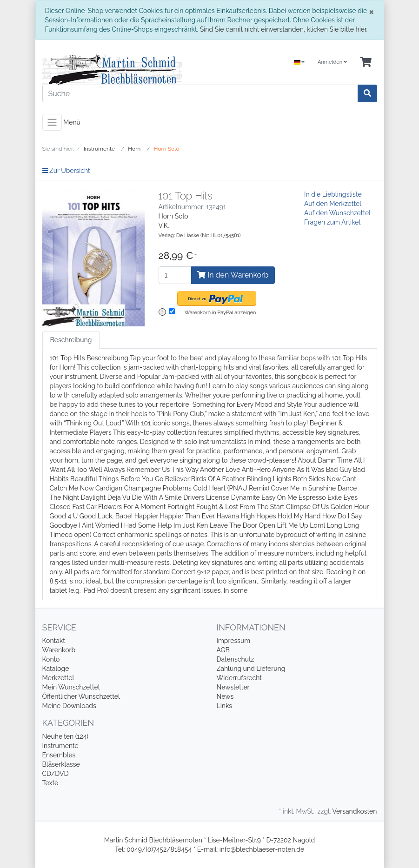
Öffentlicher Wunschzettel (81, 696)
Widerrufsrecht (239, 678)
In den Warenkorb (233, 275)
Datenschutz (236, 659)
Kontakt (54, 641)
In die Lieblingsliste (333, 194)
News (225, 696)
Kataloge (56, 669)
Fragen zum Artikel (332, 222)
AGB (223, 650)
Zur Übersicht (66, 171)
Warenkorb (59, 650)
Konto (51, 659)
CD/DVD (56, 774)
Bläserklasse (61, 764)
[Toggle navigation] (52, 122)
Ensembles (59, 755)
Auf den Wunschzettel (337, 213)
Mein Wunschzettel (71, 687)
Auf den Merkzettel (333, 204)
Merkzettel (58, 678)
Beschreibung (71, 340)
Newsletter (233, 687)
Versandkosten (354, 811)
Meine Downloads (69, 706)
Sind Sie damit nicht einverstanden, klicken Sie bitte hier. (284, 29)
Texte (50, 783)
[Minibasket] (366, 63)
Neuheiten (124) (66, 736)
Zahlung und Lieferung (251, 669)
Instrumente (60, 746)
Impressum (234, 641)
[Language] (299, 63)
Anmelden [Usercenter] (332, 62)
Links (225, 706)
